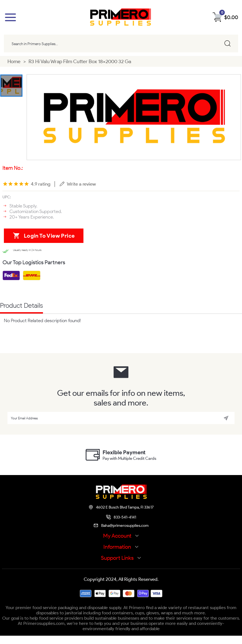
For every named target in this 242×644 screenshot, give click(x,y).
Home (14, 62)
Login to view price (41, 240)
